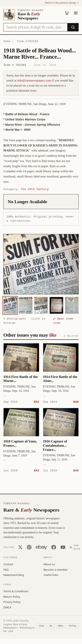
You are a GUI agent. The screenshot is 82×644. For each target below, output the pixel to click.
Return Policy (12, 596)
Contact (8, 564)
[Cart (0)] (67, 13)
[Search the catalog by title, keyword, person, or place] (35, 27)
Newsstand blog (14, 575)
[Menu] (76, 13)
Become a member (56, 569)
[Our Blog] (76, 547)
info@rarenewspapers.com (34, 80)
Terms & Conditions (16, 591)
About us (49, 564)
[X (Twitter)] (20, 547)
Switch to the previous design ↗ (62, 3)
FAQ (6, 569)
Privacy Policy (12, 602)
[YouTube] (63, 547)
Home (7, 41)
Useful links (51, 575)
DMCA (7, 607)
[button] (41, 264)
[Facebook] (54, 547)
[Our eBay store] (41, 547)
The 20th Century (35, 189)
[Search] (73, 27)
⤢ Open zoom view (63, 321)
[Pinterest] (29, 547)
